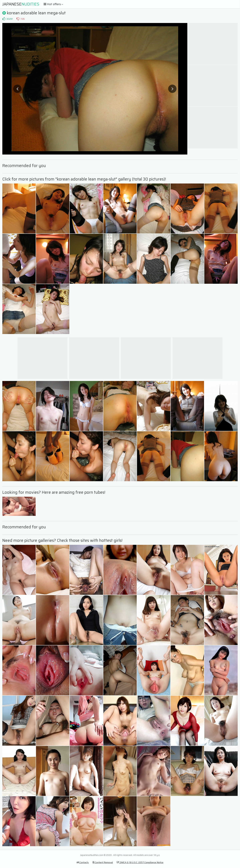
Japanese (21, 4)
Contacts (83, 862)
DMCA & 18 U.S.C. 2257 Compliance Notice (140, 862)
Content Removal (103, 862)
